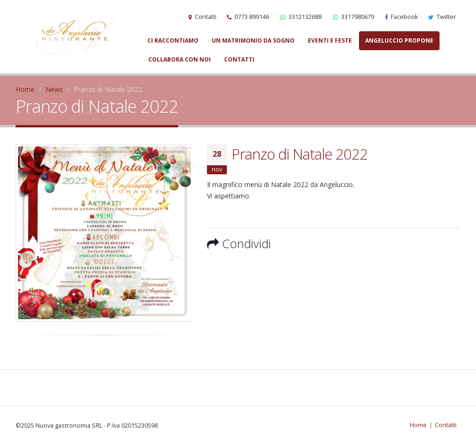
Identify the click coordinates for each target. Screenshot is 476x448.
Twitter (442, 17)
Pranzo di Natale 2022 (300, 154)
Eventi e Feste (330, 40)
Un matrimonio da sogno (253, 40)
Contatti (239, 59)
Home (25, 89)
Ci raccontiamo (173, 40)
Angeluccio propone (399, 40)
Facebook (401, 17)
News (54, 89)
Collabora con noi (180, 59)
